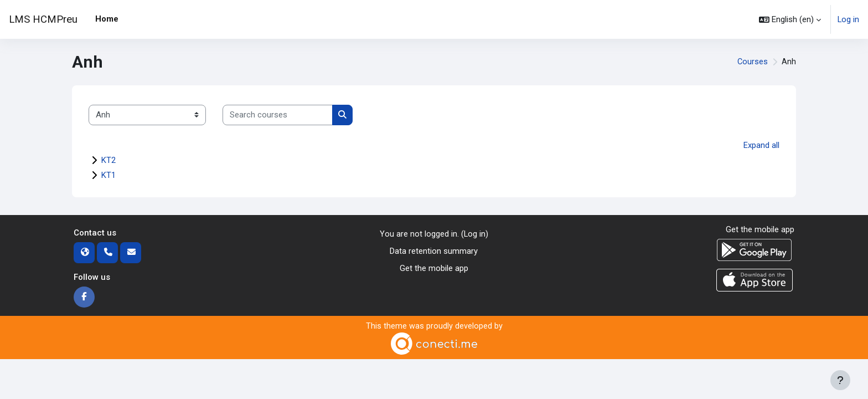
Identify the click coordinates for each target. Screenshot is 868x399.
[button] (789, 19)
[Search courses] (278, 115)
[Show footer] (840, 380)
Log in (848, 19)
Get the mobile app (434, 268)
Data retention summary (434, 251)
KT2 (108, 160)
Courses (752, 62)
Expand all (761, 145)
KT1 (108, 175)
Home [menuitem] (107, 19)
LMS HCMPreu (43, 19)
